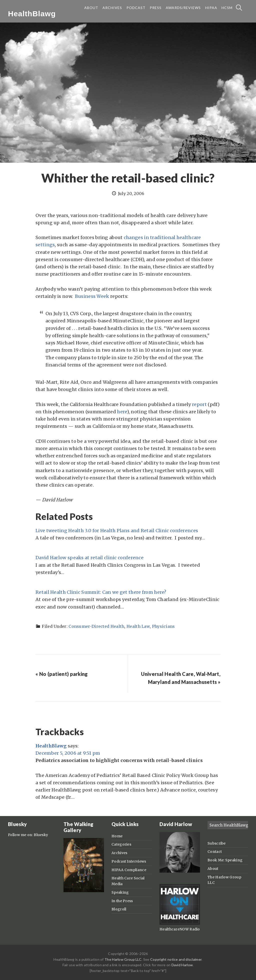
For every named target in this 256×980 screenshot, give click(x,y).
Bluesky (41, 835)
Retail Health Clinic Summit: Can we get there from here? (101, 592)
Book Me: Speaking (225, 860)
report (199, 404)
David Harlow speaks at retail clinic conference (89, 558)
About (213, 869)
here (122, 412)
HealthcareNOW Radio (180, 929)
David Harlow (182, 965)
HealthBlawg (32, 14)
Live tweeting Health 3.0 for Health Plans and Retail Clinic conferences (117, 531)
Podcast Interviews (129, 861)
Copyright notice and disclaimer (176, 959)
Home (117, 836)
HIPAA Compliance (129, 870)
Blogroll (119, 909)
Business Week (92, 296)
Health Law (138, 626)
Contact (215, 852)
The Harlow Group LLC (123, 959)
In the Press (122, 901)
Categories (121, 844)
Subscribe (217, 843)
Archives (119, 853)
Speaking (120, 892)
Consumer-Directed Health (96, 626)
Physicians (163, 626)
